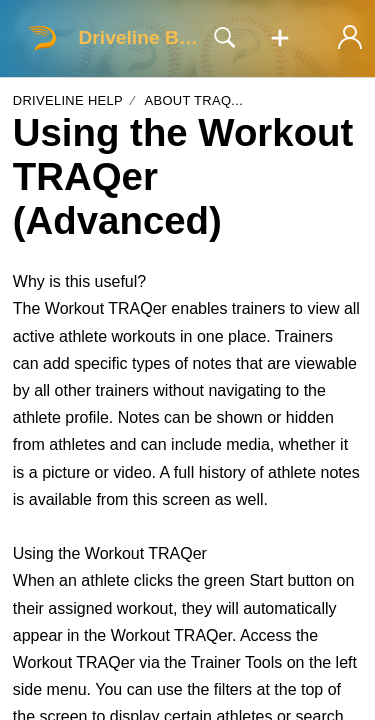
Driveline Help (68, 100)
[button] (280, 39)
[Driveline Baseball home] (42, 38)
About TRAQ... (193, 100)
